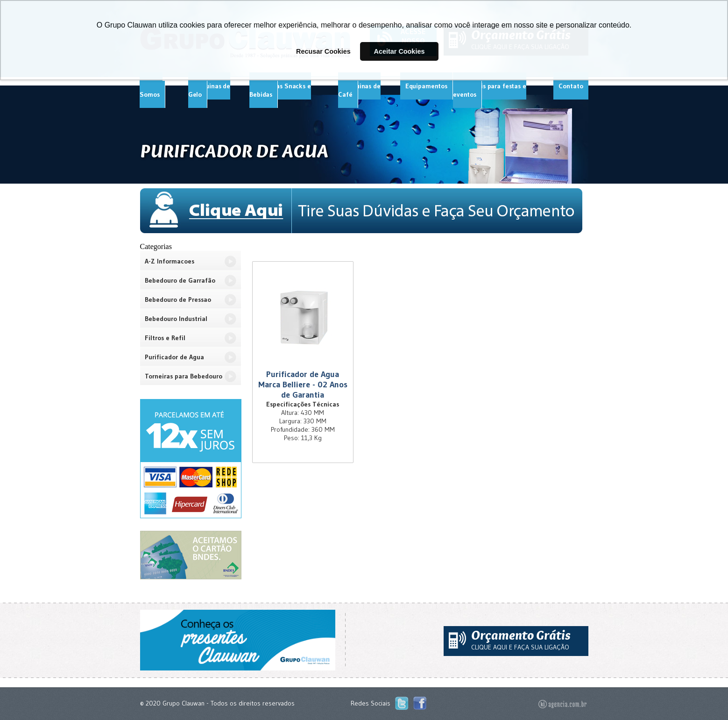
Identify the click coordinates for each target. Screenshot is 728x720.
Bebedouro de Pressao (178, 299)
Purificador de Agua (174, 357)
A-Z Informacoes (170, 261)
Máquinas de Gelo (209, 90)
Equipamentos (426, 86)
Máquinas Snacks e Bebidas (280, 90)
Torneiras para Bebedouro (184, 376)
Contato (571, 86)
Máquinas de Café (359, 90)
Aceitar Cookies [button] (399, 51)
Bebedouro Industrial (176, 319)
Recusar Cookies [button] (323, 51)
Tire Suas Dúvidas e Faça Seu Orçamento (364, 211)
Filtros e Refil (165, 338)
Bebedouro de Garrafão (180, 280)
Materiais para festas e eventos (490, 90)
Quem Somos (151, 90)
